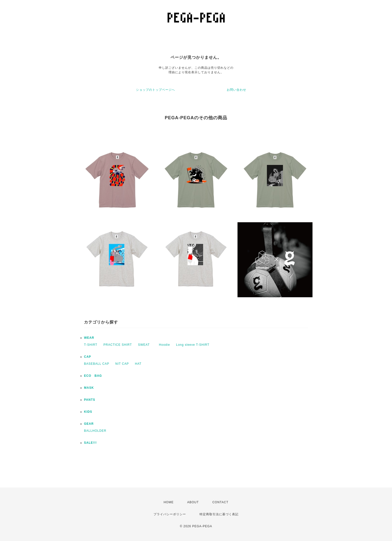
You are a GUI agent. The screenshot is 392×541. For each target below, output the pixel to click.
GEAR (89, 424)
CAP (87, 357)
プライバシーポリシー (170, 514)
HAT (138, 364)
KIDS (88, 412)
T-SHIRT (91, 345)
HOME (168, 502)
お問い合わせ (236, 90)
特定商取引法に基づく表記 (219, 514)
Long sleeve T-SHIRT (193, 345)
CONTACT (220, 502)
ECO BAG (93, 376)
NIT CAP (122, 364)
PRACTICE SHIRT (118, 345)
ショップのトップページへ (155, 90)
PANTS (90, 400)
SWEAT (145, 345)
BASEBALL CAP (97, 364)
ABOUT (193, 502)
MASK (89, 388)
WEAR (89, 338)
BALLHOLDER (95, 431)
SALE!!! (90, 443)
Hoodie (164, 345)
